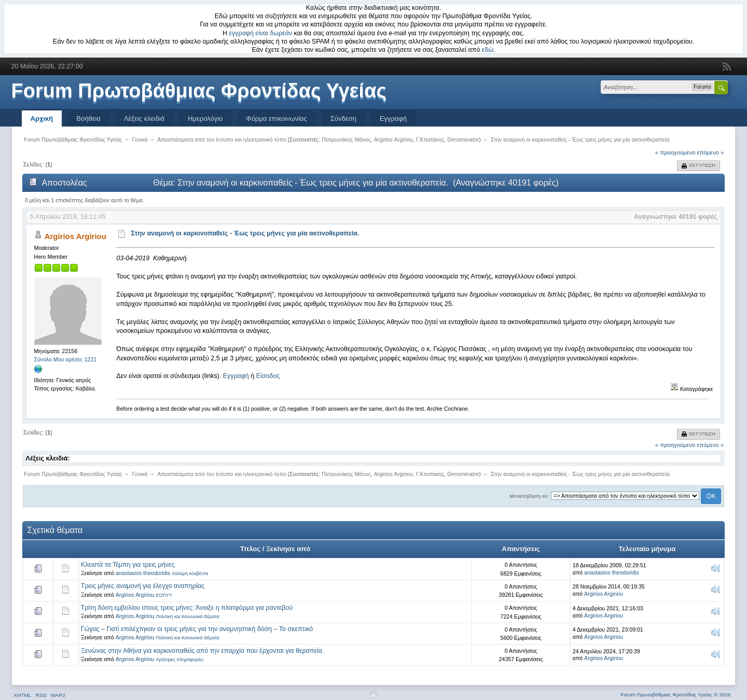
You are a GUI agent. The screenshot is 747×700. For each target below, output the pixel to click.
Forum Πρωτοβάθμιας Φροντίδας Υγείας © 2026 (675, 695)
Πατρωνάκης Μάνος (346, 139)
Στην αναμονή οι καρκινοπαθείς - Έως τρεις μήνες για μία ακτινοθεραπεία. (245, 233)
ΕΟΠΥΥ (164, 595)
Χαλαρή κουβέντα (190, 573)
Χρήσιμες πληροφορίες (179, 660)
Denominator (463, 139)
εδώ (488, 50)
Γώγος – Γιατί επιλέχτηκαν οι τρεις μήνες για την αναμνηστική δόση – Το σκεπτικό (197, 629)
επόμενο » (711, 152)
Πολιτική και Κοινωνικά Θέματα (188, 617)
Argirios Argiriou (393, 139)
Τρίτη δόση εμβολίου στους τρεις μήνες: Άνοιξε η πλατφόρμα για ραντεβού (187, 608)
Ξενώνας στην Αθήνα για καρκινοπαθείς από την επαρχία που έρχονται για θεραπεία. (203, 651)
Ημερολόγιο (205, 118)
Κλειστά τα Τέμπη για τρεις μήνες (128, 565)
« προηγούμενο (675, 152)
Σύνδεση (343, 118)
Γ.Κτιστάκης (430, 139)
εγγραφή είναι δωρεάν (261, 33)
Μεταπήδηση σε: (530, 496)
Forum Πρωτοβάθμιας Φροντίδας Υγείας (199, 91)
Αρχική (42, 118)
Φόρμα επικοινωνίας (276, 118)
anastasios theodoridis (143, 573)
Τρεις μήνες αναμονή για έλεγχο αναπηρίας (143, 586)
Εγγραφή (393, 118)
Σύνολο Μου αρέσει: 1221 (66, 359)
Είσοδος (268, 376)
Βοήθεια (88, 118)
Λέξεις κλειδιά (144, 118)
